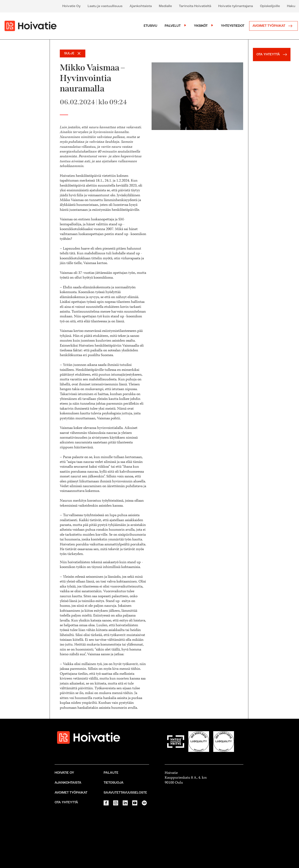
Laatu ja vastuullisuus (105, 6)
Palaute (111, 773)
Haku (291, 6)
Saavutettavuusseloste (125, 793)
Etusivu (150, 26)
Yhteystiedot (233, 26)
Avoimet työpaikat (273, 26)
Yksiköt (201, 26)
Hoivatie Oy (71, 6)
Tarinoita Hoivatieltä (195, 6)
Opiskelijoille (270, 6)
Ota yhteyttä (66, 802)
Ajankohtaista (141, 6)
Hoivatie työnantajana (236, 6)
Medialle (165, 6)
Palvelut (173, 26)
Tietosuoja (114, 783)
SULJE (69, 53)
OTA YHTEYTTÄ (273, 55)
